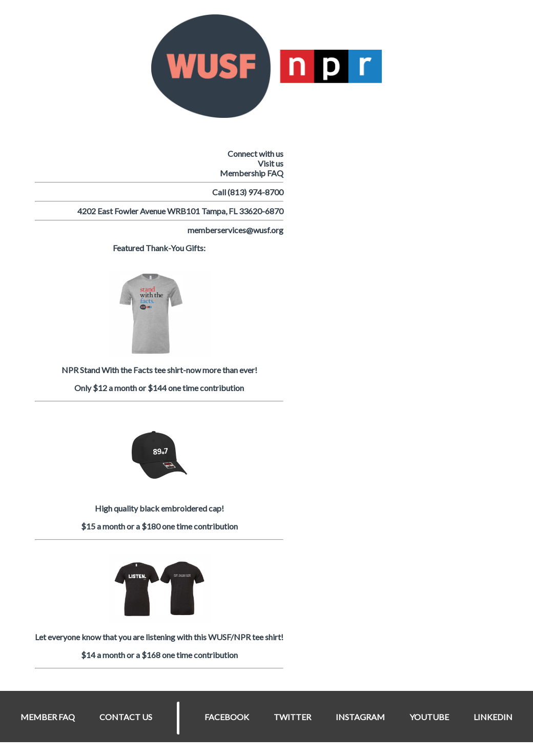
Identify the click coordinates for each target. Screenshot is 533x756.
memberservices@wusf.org (235, 230)
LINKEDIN (493, 717)
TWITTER (292, 717)
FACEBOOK (227, 717)
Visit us (271, 163)
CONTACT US (126, 717)
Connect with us (255, 154)
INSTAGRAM (360, 717)
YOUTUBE (429, 717)
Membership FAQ (252, 173)
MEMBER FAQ (48, 717)
